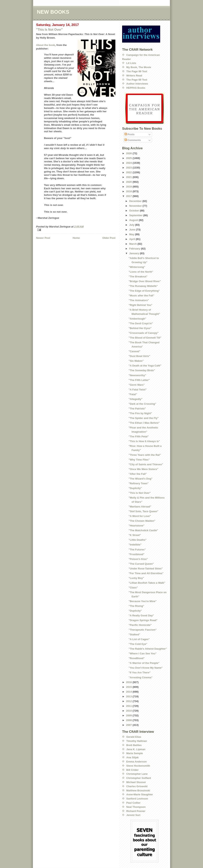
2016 (129, 682)
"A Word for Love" (140, 516)
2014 (129, 692)
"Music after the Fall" (141, 296)
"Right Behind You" (140, 305)
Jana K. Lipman (136, 749)
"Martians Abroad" (140, 507)
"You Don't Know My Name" (146, 668)
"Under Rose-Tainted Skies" (146, 569)
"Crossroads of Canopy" (144, 333)
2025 (129, 158)
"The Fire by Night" (140, 413)
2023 (129, 168)
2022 (129, 172)
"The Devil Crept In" (141, 323)
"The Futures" (137, 550)
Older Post (109, 238)
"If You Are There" (139, 672)
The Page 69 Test (137, 80)
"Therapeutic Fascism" (143, 630)
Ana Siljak (132, 757)
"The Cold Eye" (138, 644)
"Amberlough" (137, 319)
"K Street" (135, 535)
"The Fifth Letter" (139, 380)
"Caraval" (134, 351)
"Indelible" (135, 545)
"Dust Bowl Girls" (139, 356)
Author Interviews (137, 84)
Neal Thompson (136, 807)
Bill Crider (132, 770)
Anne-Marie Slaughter (140, 794)
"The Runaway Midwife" (143, 286)
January (135, 253)
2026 (129, 153)
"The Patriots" (137, 409)
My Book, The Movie (139, 67)
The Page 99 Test (137, 71)
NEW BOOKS (53, 12)
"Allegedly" (135, 399)
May (132, 234)
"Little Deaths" (137, 540)
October (135, 211)
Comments (133, 140)
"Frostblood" (136, 554)
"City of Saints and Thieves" (146, 464)
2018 (129, 191)
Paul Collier (133, 803)
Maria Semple (135, 753)
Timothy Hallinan (137, 741)
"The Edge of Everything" (144, 291)
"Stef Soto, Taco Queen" (143, 511)
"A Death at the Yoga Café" (145, 366)
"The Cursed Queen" (141, 564)
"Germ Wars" (136, 385)
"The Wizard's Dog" (140, 479)
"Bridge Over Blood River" (145, 281)
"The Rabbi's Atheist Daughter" (148, 649)
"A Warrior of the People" (144, 663)
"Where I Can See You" (142, 653)
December (136, 201)
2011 (129, 706)
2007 (129, 725)
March (133, 244)
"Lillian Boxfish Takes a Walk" (147, 583)
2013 (129, 696)
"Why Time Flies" (139, 460)
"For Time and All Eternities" (146, 573)
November (136, 206)
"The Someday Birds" (142, 370)
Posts (130, 134)
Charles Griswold (137, 786)
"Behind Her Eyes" (140, 328)
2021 (129, 177)
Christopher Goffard (139, 778)
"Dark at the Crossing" (142, 404)
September (136, 215)
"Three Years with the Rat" (145, 455)
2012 (129, 701)
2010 (129, 711)
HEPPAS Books (136, 88)
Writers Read (134, 76)
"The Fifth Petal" (139, 436)
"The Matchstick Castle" (143, 530)
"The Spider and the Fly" (144, 418)
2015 (129, 687)
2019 (129, 187)
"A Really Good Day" (141, 615)
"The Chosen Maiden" (142, 521)
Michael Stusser (136, 782)
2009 (129, 715)
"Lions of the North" (141, 272)
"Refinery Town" (138, 483)
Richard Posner (136, 811)
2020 (129, 182)
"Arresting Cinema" (140, 677)
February (135, 249)
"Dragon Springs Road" (143, 620)
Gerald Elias (134, 737)
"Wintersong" (137, 267)
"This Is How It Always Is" (144, 441)
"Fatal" (133, 394)
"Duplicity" (135, 488)
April (133, 239)
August (134, 220)
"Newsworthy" (137, 375)
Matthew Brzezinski (138, 790)
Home (76, 238)
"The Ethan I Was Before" (144, 423)
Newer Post (43, 238)
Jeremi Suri (133, 815)
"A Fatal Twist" (137, 390)
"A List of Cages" (139, 639)
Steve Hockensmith (138, 766)
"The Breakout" (138, 276)
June (133, 230)
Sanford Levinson (137, 799)
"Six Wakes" (136, 361)
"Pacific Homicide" (140, 625)
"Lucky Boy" (136, 578)
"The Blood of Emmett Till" (145, 338)
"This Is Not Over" (49, 30)
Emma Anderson (136, 762)
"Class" (133, 588)
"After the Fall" (138, 474)
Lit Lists (131, 63)
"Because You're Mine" (142, 601)
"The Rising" (136, 606)
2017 (129, 196)
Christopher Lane (137, 774)
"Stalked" (134, 634)
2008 (129, 720)
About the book (45, 45)
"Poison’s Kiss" (138, 559)
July (132, 225)
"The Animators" (139, 300)
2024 (129, 163)
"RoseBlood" (136, 658)
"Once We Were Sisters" (143, 469)
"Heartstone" (136, 526)
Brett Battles (134, 745)
